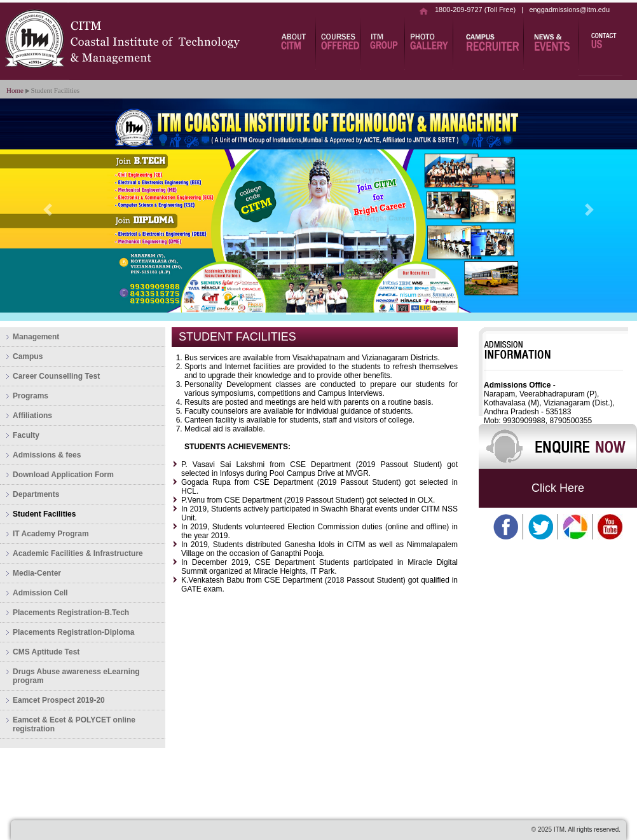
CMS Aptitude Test (46, 652)
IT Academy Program (51, 534)
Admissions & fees (47, 455)
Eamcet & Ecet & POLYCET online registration (74, 724)
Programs (31, 396)
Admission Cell (40, 593)
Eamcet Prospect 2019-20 (59, 700)
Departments (36, 494)
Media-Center (37, 573)
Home (15, 90)
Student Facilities (44, 514)
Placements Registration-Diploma (73, 632)
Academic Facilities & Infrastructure (78, 553)
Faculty (26, 435)
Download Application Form (63, 475)
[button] (48, 210)
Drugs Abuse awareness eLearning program (76, 676)
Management (36, 337)
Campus (28, 356)
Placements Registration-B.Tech (71, 613)
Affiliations (32, 416)
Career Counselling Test (56, 376)
